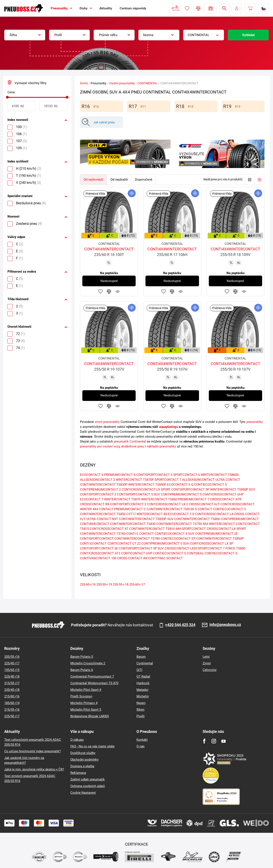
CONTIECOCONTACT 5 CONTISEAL (178, 553)
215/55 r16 (12, 710)
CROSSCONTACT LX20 (181, 548)
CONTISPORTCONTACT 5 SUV (138, 494)
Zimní (207, 663)
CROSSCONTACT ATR (226, 499)
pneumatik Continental (130, 441)
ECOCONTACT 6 (92, 475)
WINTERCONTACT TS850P (147, 485)
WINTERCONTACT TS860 (159, 499)
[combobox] (25, 35)
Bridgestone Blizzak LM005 (90, 716)
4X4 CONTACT (103, 509)
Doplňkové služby (83, 753)
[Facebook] (204, 741)
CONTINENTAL (147, 83)
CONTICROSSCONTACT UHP (223, 494)
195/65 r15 (12, 670)
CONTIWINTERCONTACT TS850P (220, 539)
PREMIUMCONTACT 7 (194, 499)
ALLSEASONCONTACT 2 (97, 480)
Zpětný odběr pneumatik (88, 779)
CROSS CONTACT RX (132, 558)
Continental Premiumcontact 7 (92, 677)
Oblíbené (187, 8)
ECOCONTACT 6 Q (180, 485)
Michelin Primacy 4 (84, 703)
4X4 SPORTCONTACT (191, 529)
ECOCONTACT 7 (92, 499)
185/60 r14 (12, 703)
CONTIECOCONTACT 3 (229, 509)
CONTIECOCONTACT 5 (210, 485)
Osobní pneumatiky (122, 83)
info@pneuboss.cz (225, 625)
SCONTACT (175, 558)
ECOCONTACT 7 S (181, 514)
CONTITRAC (157, 558)
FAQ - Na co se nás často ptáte (92, 746)
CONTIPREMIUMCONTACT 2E (216, 534)
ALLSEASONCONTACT (198, 480)
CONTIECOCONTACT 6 (221, 553)
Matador (142, 690)
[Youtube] (223, 741)
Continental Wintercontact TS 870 (94, 683)
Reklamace (78, 773)
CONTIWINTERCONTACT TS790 (179, 524)
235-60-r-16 (88, 585)
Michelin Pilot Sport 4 (86, 690)
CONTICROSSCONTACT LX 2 (167, 504)
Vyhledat (248, 35)
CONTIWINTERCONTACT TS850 (103, 514)
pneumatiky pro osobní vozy (100, 446)
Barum (141, 657)
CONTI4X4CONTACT (95, 524)
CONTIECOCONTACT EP (178, 539)
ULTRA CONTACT (228, 480)
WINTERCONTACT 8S (152, 514)
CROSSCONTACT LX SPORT (226, 529)
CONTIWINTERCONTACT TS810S (170, 509)
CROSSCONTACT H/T (204, 504)
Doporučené (144, 180)
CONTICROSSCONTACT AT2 (100, 553)
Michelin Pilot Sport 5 (86, 710)
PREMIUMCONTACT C (130, 509)
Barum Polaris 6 (82, 670)
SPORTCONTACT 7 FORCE (217, 548)
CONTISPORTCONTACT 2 (128, 504)
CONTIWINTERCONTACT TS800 (197, 519)
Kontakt (142, 740)
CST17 (131, 514)
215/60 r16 (12, 696)
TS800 (241, 548)
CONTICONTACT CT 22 (124, 544)
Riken (140, 710)
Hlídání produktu (118, 291)
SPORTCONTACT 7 (168, 480)
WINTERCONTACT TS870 (122, 499)
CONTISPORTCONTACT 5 (154, 475)
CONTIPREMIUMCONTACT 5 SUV (165, 544)
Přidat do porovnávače (109, 291)
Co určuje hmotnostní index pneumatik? (33, 751)
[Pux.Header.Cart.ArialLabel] (250, 8)
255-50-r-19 (104, 585)
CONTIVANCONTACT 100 (98, 558)
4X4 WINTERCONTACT (219, 524)
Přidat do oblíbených (100, 291)
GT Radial (143, 677)
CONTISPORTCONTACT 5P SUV (141, 548)
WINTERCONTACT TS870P (135, 480)
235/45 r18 (12, 690)
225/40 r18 (12, 677)
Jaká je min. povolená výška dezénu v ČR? (34, 769)
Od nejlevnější (94, 180)
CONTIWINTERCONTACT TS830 (133, 524)
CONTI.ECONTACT (93, 544)
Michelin (143, 696)
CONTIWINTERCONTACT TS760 (103, 534)
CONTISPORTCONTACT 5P (190, 490)
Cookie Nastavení (83, 793)
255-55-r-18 (121, 585)
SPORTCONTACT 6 (187, 475)
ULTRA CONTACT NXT (102, 519)
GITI (139, 670)
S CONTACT (204, 509)
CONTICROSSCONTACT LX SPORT (146, 490)
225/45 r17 (12, 663)
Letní (206, 657)
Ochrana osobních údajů (88, 786)
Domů (84, 83)
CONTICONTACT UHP (137, 553)
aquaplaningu (169, 427)
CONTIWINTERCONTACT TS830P (104, 485)
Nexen (141, 703)
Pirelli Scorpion (81, 696)
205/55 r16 (12, 657)
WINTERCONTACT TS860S (220, 475)
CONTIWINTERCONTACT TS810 (152, 529)
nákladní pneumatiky (161, 446)
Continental (145, 663)
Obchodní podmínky (84, 760)
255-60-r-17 (137, 585)
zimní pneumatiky (107, 422)
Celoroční (210, 670)
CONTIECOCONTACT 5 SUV (174, 534)
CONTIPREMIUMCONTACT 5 (181, 494)
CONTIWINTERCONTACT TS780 (137, 539)
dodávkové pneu (133, 446)
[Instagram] (214, 741)
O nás (141, 746)
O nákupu (77, 740)
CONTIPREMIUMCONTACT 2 (100, 490)
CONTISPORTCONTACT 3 (98, 494)
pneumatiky (255, 422)
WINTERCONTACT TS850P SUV (233, 490)
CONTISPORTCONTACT (97, 539)
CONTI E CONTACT (140, 534)
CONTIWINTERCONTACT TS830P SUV (146, 519)
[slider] (7, 97)
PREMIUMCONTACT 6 (120, 475)
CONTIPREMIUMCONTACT (240, 519)
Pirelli (141, 716)
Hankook (143, 683)
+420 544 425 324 (180, 625)
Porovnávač (198, 8)
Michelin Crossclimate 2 (88, 663)
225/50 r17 (12, 716)
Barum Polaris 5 (82, 657)
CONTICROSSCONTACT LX (214, 514)
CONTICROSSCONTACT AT (109, 529)
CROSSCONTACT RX (95, 504)
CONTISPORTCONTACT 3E (99, 548)
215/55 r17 (12, 683)
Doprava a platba (82, 766)
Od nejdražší (119, 180)
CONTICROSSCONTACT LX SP (212, 544)
